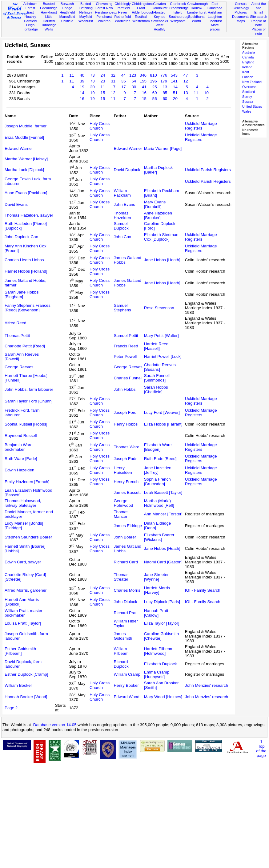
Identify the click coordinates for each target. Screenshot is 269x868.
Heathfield (67, 12)
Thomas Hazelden (122, 215)
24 (103, 75)
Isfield (178, 12)
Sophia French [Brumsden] (157, 482)
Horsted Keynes (160, 14)
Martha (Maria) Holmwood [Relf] (159, 503)
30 (134, 87)
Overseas (249, 87)
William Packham (122, 193)
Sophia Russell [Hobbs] (26, 424)
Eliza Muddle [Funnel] (24, 137)
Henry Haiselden (123, 470)
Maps (241, 21)
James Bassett (127, 492)
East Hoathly (30, 14)
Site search (259, 17)
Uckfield (67, 21)
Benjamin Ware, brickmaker (19, 447)
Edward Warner (19, 148)
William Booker (18, 685)
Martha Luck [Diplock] (24, 170)
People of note (259, 23)
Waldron (104, 21)
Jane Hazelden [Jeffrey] (158, 470)
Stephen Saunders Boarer (28, 537)
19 (82, 87)
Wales (247, 111)
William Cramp (127, 674)
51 (175, 93)
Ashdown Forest (30, 6)
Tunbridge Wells (49, 27)
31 (113, 81)
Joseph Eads (125, 459)
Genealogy (241, 8)
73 (92, 75)
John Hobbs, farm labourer (29, 389)
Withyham (178, 21)
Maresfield (67, 17)
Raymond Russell (21, 436)
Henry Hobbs (126, 424)
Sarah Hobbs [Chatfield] (156, 390)
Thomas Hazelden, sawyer (29, 215)
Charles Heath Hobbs (24, 260)
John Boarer (125, 537)
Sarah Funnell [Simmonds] (157, 378)
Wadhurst (86, 21)
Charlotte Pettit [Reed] (25, 346)
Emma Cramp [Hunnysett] (157, 674)
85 (165, 93)
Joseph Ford (125, 412)
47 (186, 75)
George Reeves (19, 367)
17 (124, 87)
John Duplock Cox (21, 237)
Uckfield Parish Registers (208, 170)
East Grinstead (215, 6)
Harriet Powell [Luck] (163, 356)
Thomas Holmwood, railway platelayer (23, 503)
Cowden (160, 4)
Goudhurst (159, 8)
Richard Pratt (126, 613)
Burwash (67, 4)
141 (174, 81)
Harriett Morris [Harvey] (157, 590)
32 (113, 75)
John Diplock (125, 602)
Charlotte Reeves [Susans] (160, 367)
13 (165, 87)
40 (82, 75)
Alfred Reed (15, 323)
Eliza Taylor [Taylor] (162, 623)
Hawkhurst (49, 12)
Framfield (122, 8)
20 (92, 87)
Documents (241, 17)
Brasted (49, 4)
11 (72, 75)
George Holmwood (123, 503)
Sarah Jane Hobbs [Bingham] (22, 294)
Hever (122, 12)
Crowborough (197, 4)
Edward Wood (126, 697)
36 (124, 81)
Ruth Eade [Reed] (160, 459)
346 (143, 75)
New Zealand (252, 82)
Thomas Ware (126, 447)
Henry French (126, 482)
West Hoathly (159, 27)
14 (175, 87)
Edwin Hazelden (19, 470)
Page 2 (11, 708)
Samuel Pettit (126, 336)
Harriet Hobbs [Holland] (26, 271)
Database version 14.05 (55, 725)
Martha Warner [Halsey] (26, 159)
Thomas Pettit (17, 336)
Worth (196, 21)
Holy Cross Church (100, 126)
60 (165, 99)
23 (103, 81)
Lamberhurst (197, 12)
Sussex (248, 102)
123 (133, 75)
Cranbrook (178, 4)
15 (103, 93)
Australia (249, 52)
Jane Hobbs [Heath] (162, 260)
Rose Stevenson (159, 308)
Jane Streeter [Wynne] (156, 577)
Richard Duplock (121, 664)
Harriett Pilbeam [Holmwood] (159, 651)
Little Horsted (49, 19)
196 (153, 81)
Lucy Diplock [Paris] (162, 602)
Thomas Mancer (121, 514)
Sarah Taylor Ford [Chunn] (29, 401)
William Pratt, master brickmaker (24, 613)
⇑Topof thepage (261, 749)
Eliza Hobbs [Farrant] (163, 424)
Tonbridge (30, 29)
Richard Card (126, 562)
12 (186, 81)
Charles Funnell (128, 378)
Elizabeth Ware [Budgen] (158, 447)
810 (153, 75)
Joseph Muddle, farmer (26, 126)
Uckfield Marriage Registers (201, 126)
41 (144, 87)
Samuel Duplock (121, 226)
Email (259, 12)
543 (174, 75)
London (248, 77)
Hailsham (215, 12)
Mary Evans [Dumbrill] (155, 204)
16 (144, 93)
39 (82, 81)
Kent (246, 72)
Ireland (247, 67)
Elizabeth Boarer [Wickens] (159, 537)
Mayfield (86, 17)
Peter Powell (125, 356)
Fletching (86, 8)
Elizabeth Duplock (161, 664)
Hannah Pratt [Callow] (156, 613)
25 (155, 87)
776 (164, 75)
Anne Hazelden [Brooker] (158, 215)
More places (215, 27)
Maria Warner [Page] (163, 148)
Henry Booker (126, 685)
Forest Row (104, 8)
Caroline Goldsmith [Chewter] (161, 636)
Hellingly (86, 12)
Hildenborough (143, 12)
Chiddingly (122, 4)
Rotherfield (122, 17)
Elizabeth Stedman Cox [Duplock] (161, 237)
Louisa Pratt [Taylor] (23, 623)
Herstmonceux (106, 12)
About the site (259, 6)
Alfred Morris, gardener (26, 590)
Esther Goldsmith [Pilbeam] (20, 651)
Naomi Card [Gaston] (163, 562)
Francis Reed (126, 346)
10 (206, 93)
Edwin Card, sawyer (23, 562)
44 (124, 75)
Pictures (241, 12)
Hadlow (197, 8)
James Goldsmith (123, 636)
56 (155, 99)
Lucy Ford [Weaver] (162, 412)
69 (155, 93)
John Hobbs (124, 389)
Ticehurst (215, 21)
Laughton (215, 17)
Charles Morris (127, 590)
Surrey (247, 97)
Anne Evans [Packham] (26, 193)
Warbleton (122, 21)
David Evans (16, 204)
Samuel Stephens (122, 308)
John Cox (122, 237)
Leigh (30, 25)
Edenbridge (49, 8)
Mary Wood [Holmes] (163, 697)
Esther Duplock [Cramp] (26, 674)
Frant (141, 8)
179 (164, 81)
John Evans (124, 204)
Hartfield (30, 21)
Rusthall (141, 17)
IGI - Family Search (203, 590)
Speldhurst (197, 17)
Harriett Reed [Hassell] (156, 346)
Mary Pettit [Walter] (161, 336)
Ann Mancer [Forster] (163, 514)
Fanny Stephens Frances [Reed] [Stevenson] (28, 308)
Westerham (141, 21)
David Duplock (127, 170)
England (248, 62)
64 (134, 81)
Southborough (179, 17)
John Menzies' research (207, 685)
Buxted (86, 4)
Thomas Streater (121, 577)
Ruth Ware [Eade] (21, 459)
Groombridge (179, 8)
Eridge (67, 8)
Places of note (259, 31)
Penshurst (104, 17)
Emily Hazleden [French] (27, 482)
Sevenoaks (160, 21)
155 (143, 81)
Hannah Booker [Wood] (26, 697)
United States (252, 106)
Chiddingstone (143, 4)
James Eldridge (128, 526)
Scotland (249, 92)
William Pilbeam (121, 651)
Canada (248, 57)
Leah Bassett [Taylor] (163, 492)
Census (241, 4)
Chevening (104, 4)
